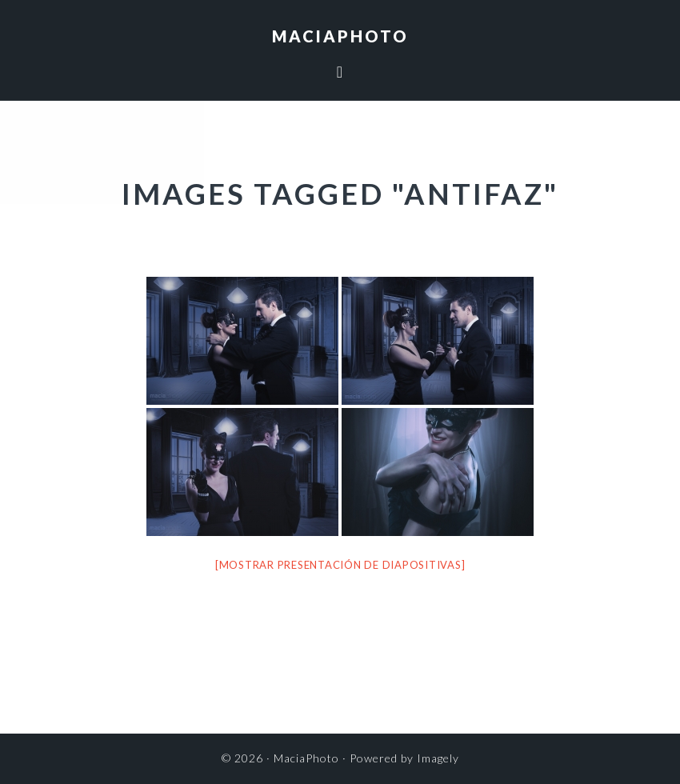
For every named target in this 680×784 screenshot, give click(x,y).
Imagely (438, 758)
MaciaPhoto (340, 36)
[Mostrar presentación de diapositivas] (340, 565)
